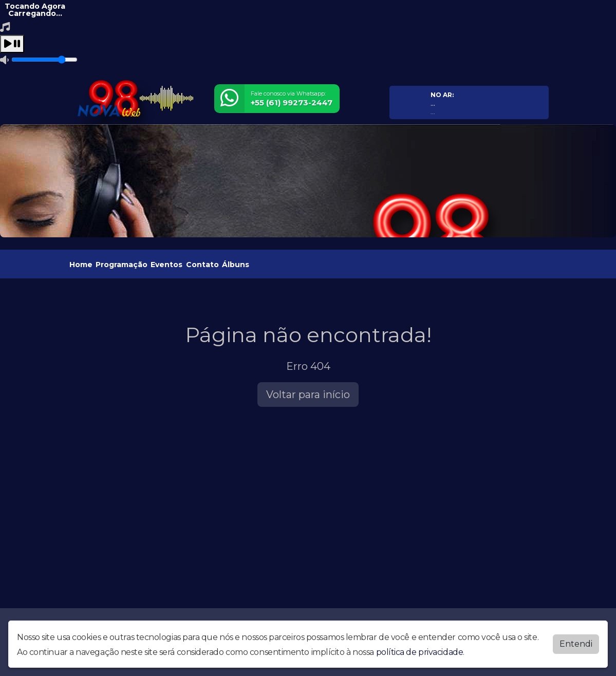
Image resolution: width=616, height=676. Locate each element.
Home (81, 265)
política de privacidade (420, 650)
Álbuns (236, 265)
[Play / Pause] (12, 44)
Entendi (576, 641)
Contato (202, 265)
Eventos (166, 265)
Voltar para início (308, 395)
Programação (122, 265)
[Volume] (44, 60)
